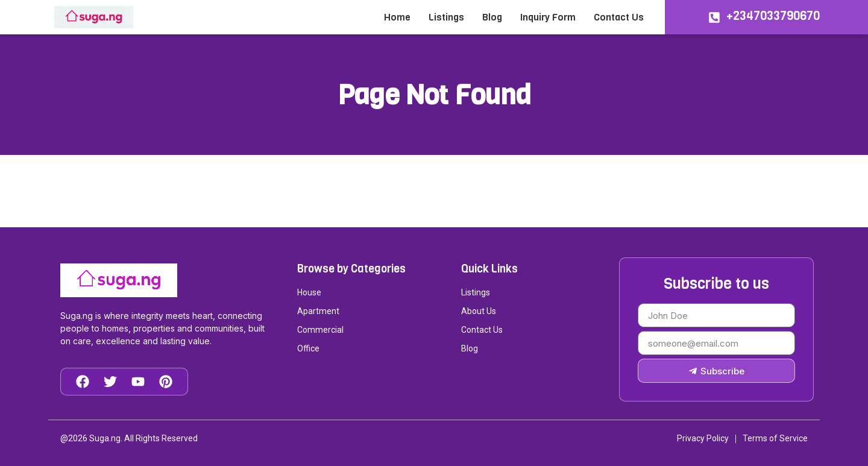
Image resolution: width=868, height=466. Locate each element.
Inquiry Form (548, 17)
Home (397, 17)
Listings (446, 17)
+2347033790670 (773, 16)
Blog (492, 17)
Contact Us (619, 17)
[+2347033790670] (714, 17)
